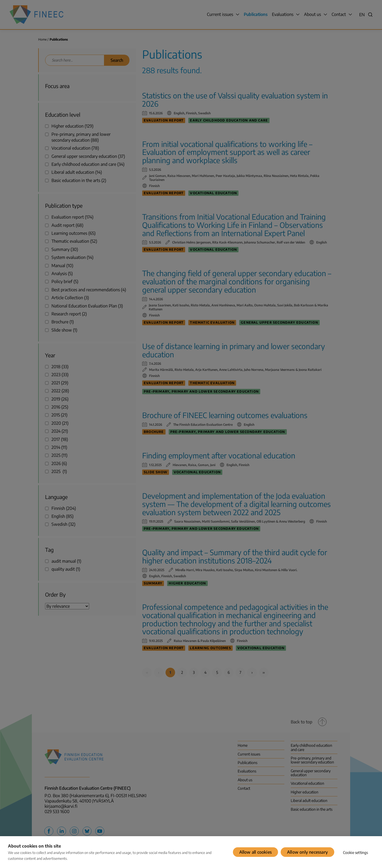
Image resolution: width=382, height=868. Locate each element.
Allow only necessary (307, 852)
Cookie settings (356, 852)
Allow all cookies (255, 852)
